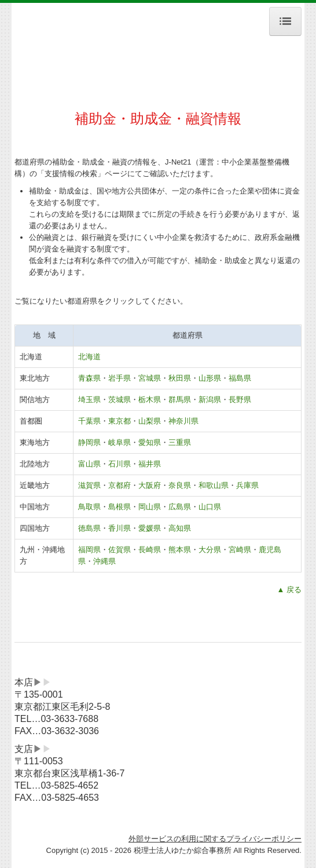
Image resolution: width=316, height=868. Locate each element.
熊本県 (180, 550)
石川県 (120, 464)
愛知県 (150, 442)
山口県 (210, 507)
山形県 (210, 378)
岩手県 (120, 378)
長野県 (240, 400)
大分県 (210, 550)
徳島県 (89, 528)
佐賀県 (120, 550)
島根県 (120, 507)
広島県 (180, 507)
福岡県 (89, 550)
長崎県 (150, 550)
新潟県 (210, 400)
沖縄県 (104, 561)
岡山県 (150, 507)
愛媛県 (150, 528)
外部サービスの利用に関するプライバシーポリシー (215, 839)
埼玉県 (89, 400)
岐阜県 (120, 442)
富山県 (89, 464)
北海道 (89, 357)
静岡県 (89, 442)
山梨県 (150, 421)
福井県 (150, 464)
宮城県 (150, 378)
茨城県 (120, 400)
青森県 (89, 378)
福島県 (240, 378)
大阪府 (150, 485)
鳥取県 (89, 507)
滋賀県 (89, 485)
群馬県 (180, 400)
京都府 (120, 485)
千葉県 (89, 421)
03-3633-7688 (69, 719)
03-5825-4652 (69, 785)
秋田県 (180, 378)
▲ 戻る (289, 590)
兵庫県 (247, 485)
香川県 (120, 528)
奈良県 (180, 485)
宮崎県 (240, 550)
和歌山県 (214, 485)
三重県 (180, 442)
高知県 (180, 528)
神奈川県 (183, 421)
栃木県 (150, 400)
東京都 (120, 421)
